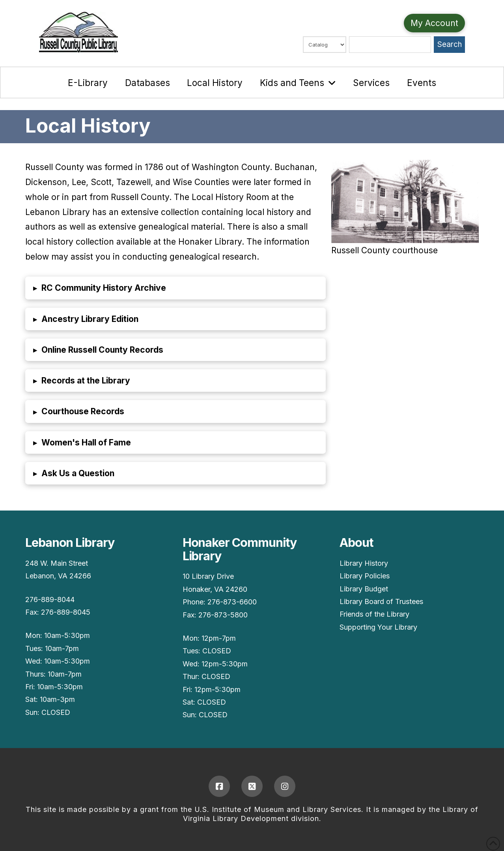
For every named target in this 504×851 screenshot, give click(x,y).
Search (450, 44)
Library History (364, 563)
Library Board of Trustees (381, 601)
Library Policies (365, 576)
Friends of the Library (374, 614)
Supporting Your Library (378, 627)
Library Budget (364, 589)
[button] (175, 288)
